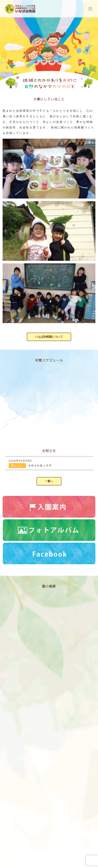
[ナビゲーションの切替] (90, 9)
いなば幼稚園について (49, 337)
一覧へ (49, 481)
